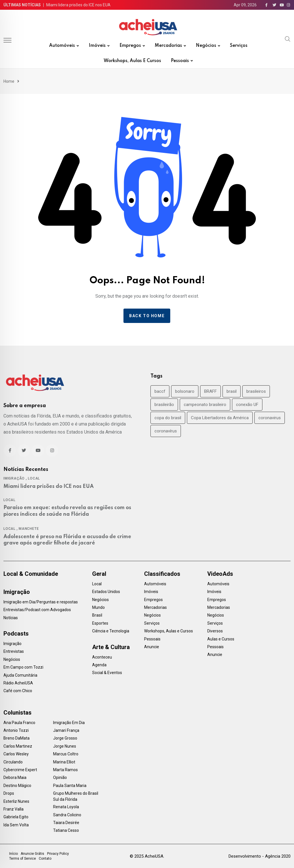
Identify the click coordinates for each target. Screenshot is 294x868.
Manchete (29, 529)
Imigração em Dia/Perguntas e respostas (41, 602)
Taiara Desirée (66, 823)
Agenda (99, 665)
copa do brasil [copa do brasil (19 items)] (168, 418)
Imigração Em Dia (69, 723)
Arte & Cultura (111, 647)
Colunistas (18, 713)
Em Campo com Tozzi (23, 667)
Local (34, 478)
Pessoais (180, 61)
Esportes (100, 623)
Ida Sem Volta (16, 825)
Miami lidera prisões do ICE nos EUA (78, 5)
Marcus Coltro (66, 754)
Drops (9, 793)
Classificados (162, 574)
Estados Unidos (106, 592)
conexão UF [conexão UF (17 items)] (247, 405)
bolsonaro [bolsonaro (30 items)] (185, 391)
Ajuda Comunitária (20, 675)
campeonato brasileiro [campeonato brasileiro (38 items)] (205, 405)
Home (9, 81)
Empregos (130, 46)
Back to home (147, 316)
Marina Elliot (64, 762)
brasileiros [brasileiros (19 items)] (256, 391)
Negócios (206, 46)
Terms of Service (23, 859)
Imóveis (97, 46)
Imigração (14, 478)
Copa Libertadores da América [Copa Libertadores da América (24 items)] (220, 418)
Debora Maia (15, 777)
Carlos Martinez (18, 746)
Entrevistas (14, 651)
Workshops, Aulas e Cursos (132, 61)
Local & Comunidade (31, 574)
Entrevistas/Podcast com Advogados (37, 610)
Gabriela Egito (16, 817)
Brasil (97, 615)
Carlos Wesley (16, 754)
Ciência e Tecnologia (111, 631)
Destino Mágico (17, 786)
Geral (99, 574)
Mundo (98, 607)
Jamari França (66, 730)
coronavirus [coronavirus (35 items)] (270, 418)
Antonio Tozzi (16, 730)
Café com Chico (18, 691)
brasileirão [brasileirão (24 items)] (164, 405)
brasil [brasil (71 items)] (232, 391)
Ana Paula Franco (19, 723)
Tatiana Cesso (66, 830)
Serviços (239, 46)
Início (13, 854)
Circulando (13, 762)
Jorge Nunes (65, 746)
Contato (45, 859)
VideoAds (220, 574)
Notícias (11, 618)
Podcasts (16, 634)
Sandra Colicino (67, 815)
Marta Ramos (65, 770)
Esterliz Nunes (16, 801)
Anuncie (152, 647)
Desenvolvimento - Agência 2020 (260, 856)
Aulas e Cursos (221, 639)
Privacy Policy (58, 854)
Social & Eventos (107, 673)
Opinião (60, 777)
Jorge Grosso (65, 738)
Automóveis (62, 46)
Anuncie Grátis (32, 854)
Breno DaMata (17, 738)
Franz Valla (13, 809)
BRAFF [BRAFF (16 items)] (210, 391)
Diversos (215, 631)
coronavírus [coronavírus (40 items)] (166, 431)
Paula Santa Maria (70, 786)
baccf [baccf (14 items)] (160, 391)
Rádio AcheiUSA (18, 683)
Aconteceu (102, 657)
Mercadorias (168, 46)
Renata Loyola (66, 807)
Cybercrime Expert (20, 770)
